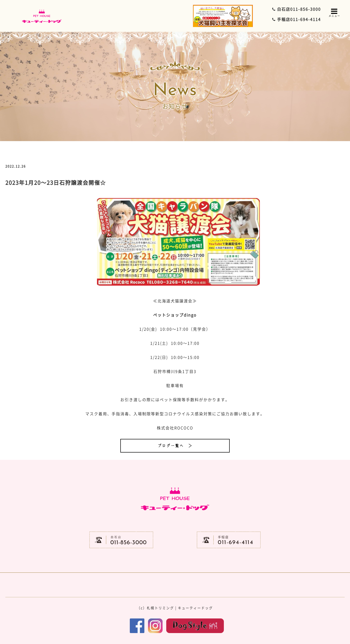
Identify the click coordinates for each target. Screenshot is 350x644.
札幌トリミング (160, 608)
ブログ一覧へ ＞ (175, 446)
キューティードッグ (195, 608)
